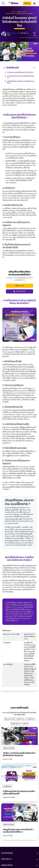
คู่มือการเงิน (21, 719)
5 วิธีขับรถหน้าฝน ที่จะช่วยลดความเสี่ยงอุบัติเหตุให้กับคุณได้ (19, 792)
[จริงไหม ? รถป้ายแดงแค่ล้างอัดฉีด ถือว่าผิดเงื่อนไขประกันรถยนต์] (19, 736)
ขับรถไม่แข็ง (12, 369)
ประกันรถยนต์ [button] (7, 853)
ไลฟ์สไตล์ (25, 724)
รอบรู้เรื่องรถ (31, 719)
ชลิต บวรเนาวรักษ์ (15, 33)
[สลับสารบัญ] (34, 68)
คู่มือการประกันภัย (10, 719)
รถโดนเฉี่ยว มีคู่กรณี (15, 436)
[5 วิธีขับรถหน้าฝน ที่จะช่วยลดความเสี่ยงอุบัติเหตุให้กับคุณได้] (19, 774)
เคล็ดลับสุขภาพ (16, 724)
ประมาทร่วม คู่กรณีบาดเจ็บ (14, 519)
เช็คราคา (27, 3)
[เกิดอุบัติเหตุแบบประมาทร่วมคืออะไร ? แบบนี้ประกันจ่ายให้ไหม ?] (19, 812)
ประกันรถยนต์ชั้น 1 (17, 607)
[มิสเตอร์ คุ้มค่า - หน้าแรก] (13, 3)
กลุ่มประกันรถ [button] (7, 865)
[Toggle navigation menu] (3, 3)
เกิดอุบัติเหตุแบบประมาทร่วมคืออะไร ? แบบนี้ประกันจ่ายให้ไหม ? (18, 831)
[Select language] (35, 3)
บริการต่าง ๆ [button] (6, 859)
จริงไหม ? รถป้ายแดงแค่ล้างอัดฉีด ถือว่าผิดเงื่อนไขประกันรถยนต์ (19, 754)
